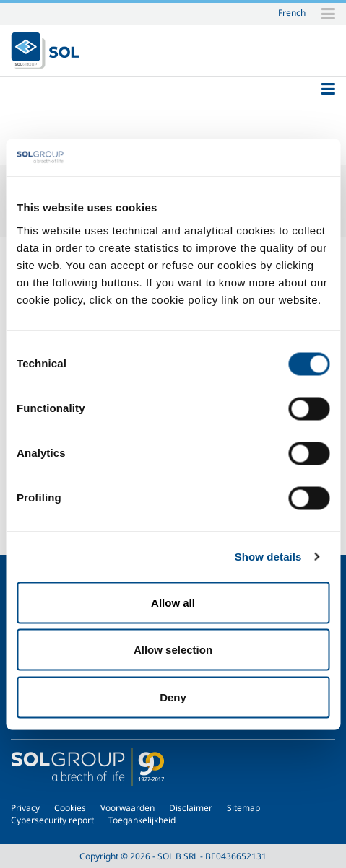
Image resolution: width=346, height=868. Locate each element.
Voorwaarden (127, 808)
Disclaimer (191, 808)
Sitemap (243, 808)
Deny (173, 697)
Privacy (25, 808)
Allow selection (173, 650)
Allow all (173, 602)
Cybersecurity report (52, 820)
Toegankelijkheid (142, 820)
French (292, 12)
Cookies (70, 808)
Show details (268, 557)
